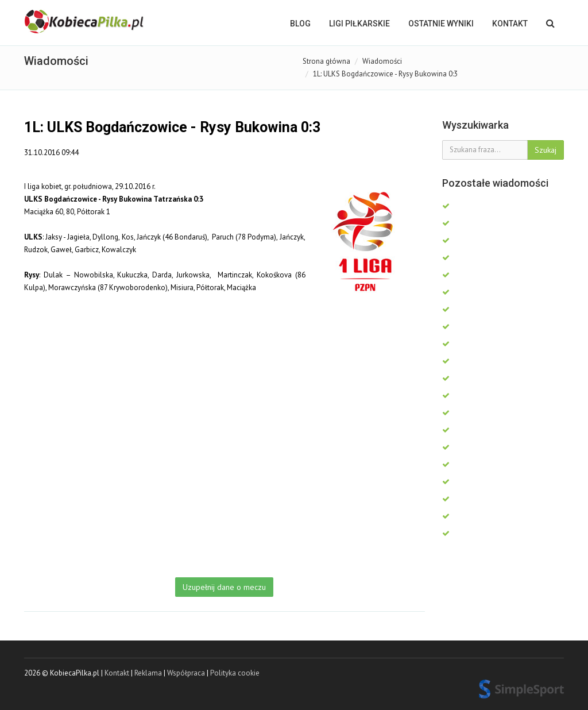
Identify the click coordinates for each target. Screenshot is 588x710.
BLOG (300, 24)
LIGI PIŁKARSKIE (359, 24)
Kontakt (510, 24)
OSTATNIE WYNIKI (441, 24)
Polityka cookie (235, 673)
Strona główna (326, 61)
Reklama (148, 673)
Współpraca (186, 673)
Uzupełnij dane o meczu (224, 587)
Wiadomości (382, 61)
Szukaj (546, 150)
